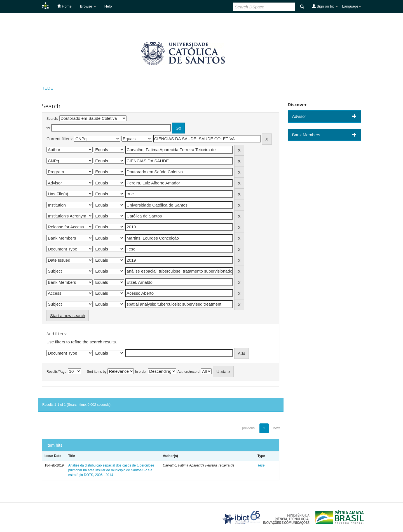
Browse (88, 6)
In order (141, 372)
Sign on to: (325, 6)
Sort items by (97, 372)
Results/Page (56, 372)
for (48, 128)
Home (64, 6)
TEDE (48, 88)
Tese (261, 465)
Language (352, 6)
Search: (52, 119)
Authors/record (188, 372)
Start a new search (68, 316)
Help (108, 6)
